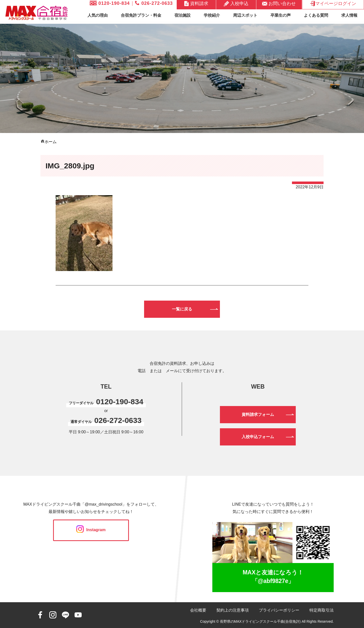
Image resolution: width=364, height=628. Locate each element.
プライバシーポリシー (279, 610)
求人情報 (349, 15)
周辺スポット (245, 15)
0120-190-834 (110, 3)
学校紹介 (212, 15)
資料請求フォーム (258, 414)
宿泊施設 (183, 15)
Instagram (91, 530)
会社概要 (198, 610)
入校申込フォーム (258, 437)
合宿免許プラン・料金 (141, 15)
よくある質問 (316, 15)
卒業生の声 (281, 15)
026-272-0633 (154, 3)
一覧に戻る (182, 309)
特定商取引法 (322, 610)
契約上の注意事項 (233, 610)
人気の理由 (98, 15)
